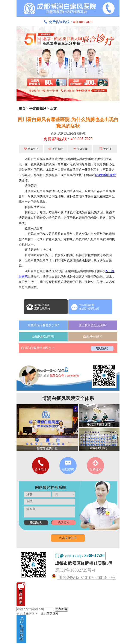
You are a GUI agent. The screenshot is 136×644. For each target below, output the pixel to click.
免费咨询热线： (68, 22)
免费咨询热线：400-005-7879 (68, 139)
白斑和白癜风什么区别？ (38, 348)
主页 (22, 108)
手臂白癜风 (38, 108)
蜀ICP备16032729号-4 (75, 570)
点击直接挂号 (68, 538)
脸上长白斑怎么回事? (93, 325)
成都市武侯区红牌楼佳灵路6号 (68, 134)
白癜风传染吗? (93, 337)
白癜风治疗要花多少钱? (43, 325)
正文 (53, 108)
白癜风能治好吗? (43, 337)
